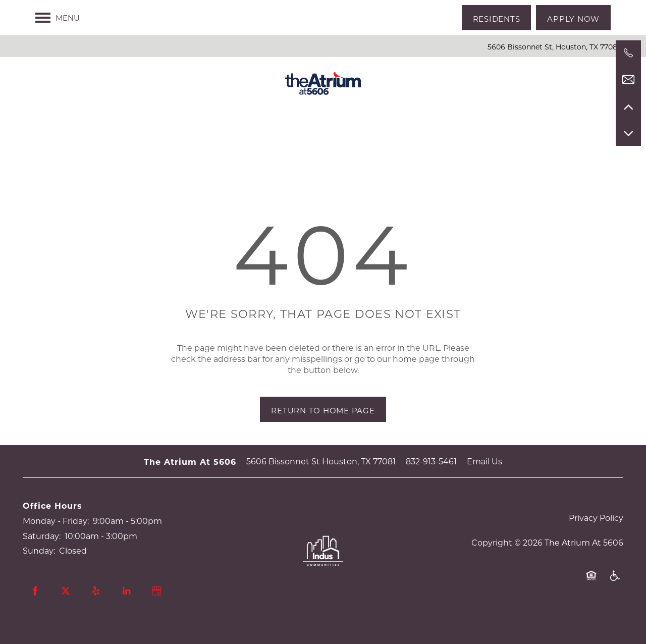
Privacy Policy (596, 518)
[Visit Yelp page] (96, 591)
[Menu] (58, 18)
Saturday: (42, 536)
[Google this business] (156, 591)
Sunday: (39, 550)
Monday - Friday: (56, 521)
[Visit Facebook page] (35, 591)
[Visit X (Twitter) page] (66, 591)
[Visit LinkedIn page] (126, 591)
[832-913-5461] (628, 53)
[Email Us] (628, 80)
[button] (497, 18)
